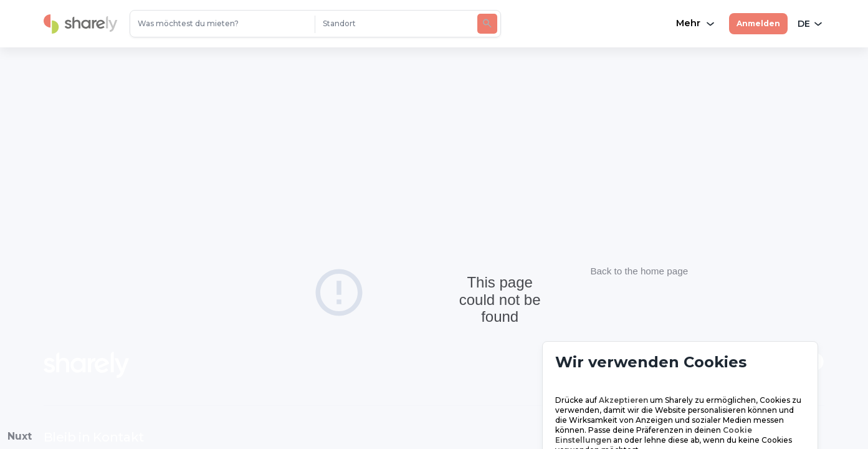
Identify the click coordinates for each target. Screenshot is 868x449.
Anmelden (758, 23)
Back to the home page (640, 278)
